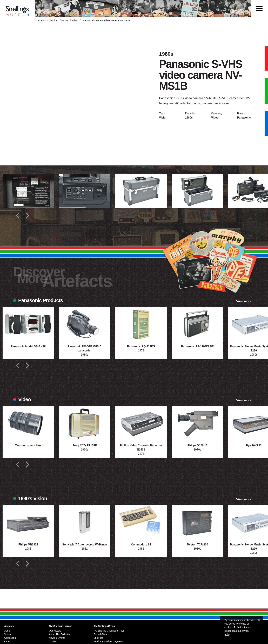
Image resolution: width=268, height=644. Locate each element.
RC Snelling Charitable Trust (109, 631)
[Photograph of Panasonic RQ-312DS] (141, 324)
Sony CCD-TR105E (85, 445)
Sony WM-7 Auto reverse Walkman (85, 545)
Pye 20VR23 (254, 445)
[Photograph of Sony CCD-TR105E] (85, 423)
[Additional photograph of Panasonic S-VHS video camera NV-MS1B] (28, 191)
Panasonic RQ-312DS (141, 346)
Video (75, 20)
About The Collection (60, 634)
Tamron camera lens (28, 445)
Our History (55, 631)
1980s (189, 118)
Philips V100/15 (197, 445)
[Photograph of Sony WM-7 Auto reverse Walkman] (85, 522)
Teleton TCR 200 (197, 545)
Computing (10, 638)
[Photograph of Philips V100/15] (197, 423)
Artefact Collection (48, 20)
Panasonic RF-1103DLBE (197, 346)
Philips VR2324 (28, 545)
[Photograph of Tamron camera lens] (28, 423)
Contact (53, 641)
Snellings (99, 638)
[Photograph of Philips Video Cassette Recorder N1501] (141, 423)
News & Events (57, 638)
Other (7, 641)
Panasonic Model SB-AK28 (28, 346)
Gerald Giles (100, 634)
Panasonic (244, 118)
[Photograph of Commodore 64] (141, 522)
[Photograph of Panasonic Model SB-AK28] (28, 324)
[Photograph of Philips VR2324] (28, 522)
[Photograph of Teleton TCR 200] (197, 522)
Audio (7, 631)
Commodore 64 (141, 545)
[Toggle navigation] (259, 9)
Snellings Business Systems (109, 641)
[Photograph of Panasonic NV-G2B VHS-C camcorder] (85, 324)
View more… (245, 301)
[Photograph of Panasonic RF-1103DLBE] (197, 324)
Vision (64, 20)
